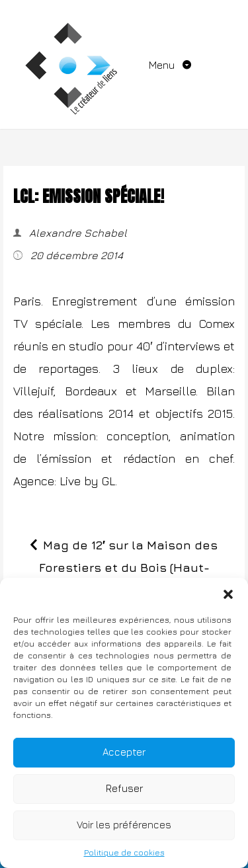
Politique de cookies (124, 852)
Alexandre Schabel (77, 233)
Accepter (124, 752)
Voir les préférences (124, 825)
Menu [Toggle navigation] (163, 65)
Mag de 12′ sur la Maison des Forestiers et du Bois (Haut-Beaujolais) (129, 568)
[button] (228, 594)
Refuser (124, 788)
